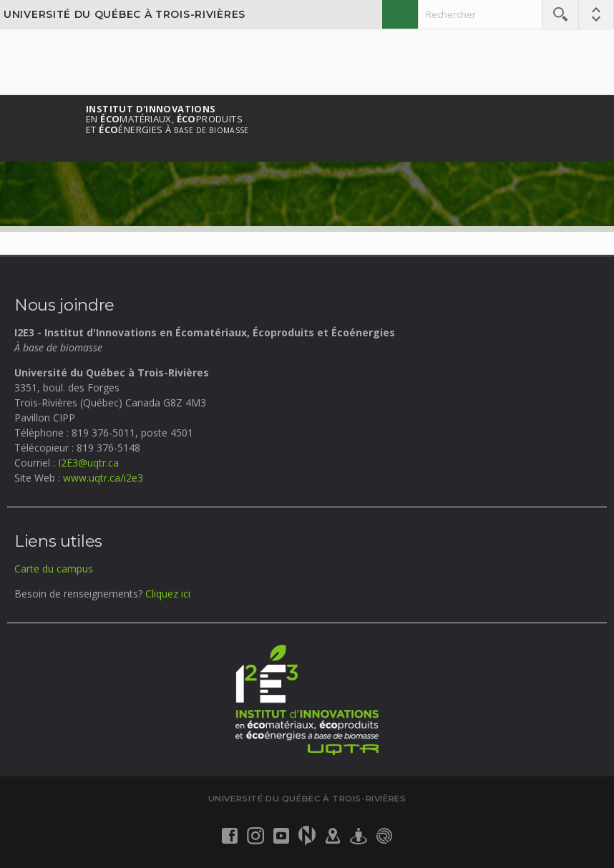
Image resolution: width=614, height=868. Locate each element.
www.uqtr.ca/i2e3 (103, 478)
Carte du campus (54, 569)
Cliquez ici (168, 594)
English (400, 14)
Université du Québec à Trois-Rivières (125, 14)
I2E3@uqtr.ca (88, 463)
